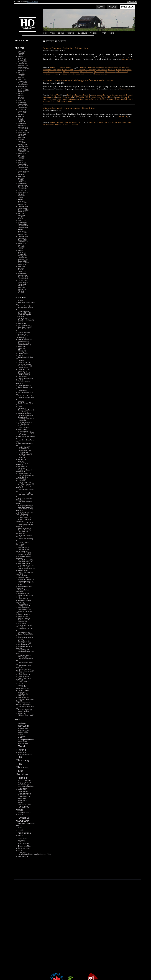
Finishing (93, 33)
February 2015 (23, 233)
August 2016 (22, 212)
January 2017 (22, 205)
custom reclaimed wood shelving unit (104, 95)
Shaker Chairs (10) (24, 615)
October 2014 (22, 240)
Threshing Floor (49, 101)
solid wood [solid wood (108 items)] (21, 840)
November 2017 (23, 189)
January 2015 (22, 235)
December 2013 (23, 258)
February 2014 (23, 254)
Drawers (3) (22, 406)
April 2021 (21, 120)
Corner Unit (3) (23, 371)
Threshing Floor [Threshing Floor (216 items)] (25, 846)
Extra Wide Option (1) (25, 422)
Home (45, 33)
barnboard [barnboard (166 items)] (22, 723)
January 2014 (22, 256)
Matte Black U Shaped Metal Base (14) (24, 499)
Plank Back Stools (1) (25, 562)
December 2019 (23, 146)
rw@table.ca (132, 2)
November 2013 (23, 259)
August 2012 (22, 284)
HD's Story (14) (23, 452)
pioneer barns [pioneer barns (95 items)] (22, 799)
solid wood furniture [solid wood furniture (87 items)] (24, 842)
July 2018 (21, 175)
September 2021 (23, 111)
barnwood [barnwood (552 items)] (24, 726)
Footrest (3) (22, 426)
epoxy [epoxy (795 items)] (22, 737)
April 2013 (21, 270)
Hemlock (112, 70)
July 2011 (21, 291)
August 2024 (22, 51)
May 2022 (21, 97)
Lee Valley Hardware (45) (26, 484)
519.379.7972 (32, 2)
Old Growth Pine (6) (24, 530)
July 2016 (21, 213)
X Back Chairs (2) (24, 712)
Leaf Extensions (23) (25, 482)
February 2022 (23, 102)
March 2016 (22, 220)
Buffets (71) (22, 348)
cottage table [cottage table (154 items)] (23, 732)
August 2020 (22, 134)
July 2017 (21, 194)
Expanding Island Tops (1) (26, 419)
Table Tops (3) (22, 657)
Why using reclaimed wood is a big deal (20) (24, 704)
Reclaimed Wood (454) (25, 581)
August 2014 (22, 243)
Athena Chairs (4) (24, 311)
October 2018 (22, 169)
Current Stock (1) (23, 376)
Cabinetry (59, 122)
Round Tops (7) (23, 599)
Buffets (52, 68)
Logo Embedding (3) (24, 493)
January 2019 (22, 164)
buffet (102, 68)
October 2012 (22, 280)
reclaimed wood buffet (51, 74)
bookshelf (87, 95)
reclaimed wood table (68, 74)
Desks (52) (21, 401)
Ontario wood (110, 72)
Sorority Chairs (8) (24, 632)
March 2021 (22, 122)
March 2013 (22, 272)
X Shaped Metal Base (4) (26, 715)
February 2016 (23, 222)
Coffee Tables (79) (24, 362)
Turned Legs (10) (23, 682)
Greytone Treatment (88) (26, 433)
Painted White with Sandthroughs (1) (23, 550)
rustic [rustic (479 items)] (21, 830)
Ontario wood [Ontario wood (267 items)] (24, 796)
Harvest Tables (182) (25, 451)
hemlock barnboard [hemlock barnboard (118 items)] (24, 780)
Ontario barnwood (87, 72)
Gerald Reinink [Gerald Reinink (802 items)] (21, 748)
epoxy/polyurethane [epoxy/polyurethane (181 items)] (26, 740)
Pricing (111, 33)
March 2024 (22, 58)
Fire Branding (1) (23, 424)
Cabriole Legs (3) (23, 354)
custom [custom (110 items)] (20, 734)
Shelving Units (55, 95)
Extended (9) (22, 421)
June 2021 (21, 116)
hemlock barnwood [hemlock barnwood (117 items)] (24, 782)
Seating (61, 33)
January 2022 (22, 104)
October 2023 (22, 67)
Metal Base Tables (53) (25, 507)
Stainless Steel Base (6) (26, 638)
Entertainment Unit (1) (25, 413)
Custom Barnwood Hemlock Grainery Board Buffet (69, 108)
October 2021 (22, 109)
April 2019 (21, 161)
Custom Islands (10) (24, 385)
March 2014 (22, 252)
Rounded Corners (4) (25, 604)
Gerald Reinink (68, 70)
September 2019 (23, 152)
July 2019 (21, 155)
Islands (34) (22, 468)
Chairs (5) (21, 361)
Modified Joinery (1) (24, 518)
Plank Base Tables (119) (26, 565)
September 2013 (23, 263)
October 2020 (22, 131)
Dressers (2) (22, 408)
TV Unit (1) (21, 683)
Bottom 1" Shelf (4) (24, 343)
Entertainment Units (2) (25, 415)
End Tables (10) (23, 412)
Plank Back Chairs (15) (25, 560)
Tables (53, 33)
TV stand (65, 125)
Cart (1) (20, 355)
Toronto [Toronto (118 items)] (20, 850)
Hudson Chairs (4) (24, 456)
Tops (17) (21, 673)
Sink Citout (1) (22, 623)
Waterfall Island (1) (24, 697)
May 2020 (21, 139)
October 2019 (22, 150)
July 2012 (21, 286)
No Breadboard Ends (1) (26, 523)
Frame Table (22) (23, 428)
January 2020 (22, 145)
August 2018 (22, 173)
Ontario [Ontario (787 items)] (23, 789)
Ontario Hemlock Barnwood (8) (23, 543)
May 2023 (21, 76)
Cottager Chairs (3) (24, 373)
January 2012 (22, 289)
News (101, 7)
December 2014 (23, 236)
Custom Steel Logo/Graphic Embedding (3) (25, 392)
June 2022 (21, 95)
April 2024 (21, 56)
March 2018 (22, 182)
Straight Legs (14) (24, 650)
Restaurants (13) (23, 593)
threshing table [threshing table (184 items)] (24, 848)
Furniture (70, 33)
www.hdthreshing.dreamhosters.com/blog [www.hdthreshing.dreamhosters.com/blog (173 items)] (34, 854)
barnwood (82, 68)
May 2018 (21, 178)
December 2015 (23, 226)
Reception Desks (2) (24, 578)
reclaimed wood (122, 72)
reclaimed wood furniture (52, 125)
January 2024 (22, 62)
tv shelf (58, 101)
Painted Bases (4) (24, 548)
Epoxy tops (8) (23, 417)
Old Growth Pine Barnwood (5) (22, 532)
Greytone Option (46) (25, 431)
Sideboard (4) (22, 622)
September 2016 (23, 210)
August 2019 (22, 154)
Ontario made (99, 72)
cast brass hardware (111, 68)
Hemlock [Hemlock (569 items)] (23, 778)
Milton (118, 70)
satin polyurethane (117, 99)
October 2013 (22, 261)
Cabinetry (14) (22, 352)
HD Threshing (26, 24)
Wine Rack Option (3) (25, 710)
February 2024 (23, 60)
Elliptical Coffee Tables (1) (26, 410)
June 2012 (21, 288)
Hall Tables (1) (22, 435)
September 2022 (23, 90)
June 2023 (21, 74)
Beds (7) (21, 322)
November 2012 (23, 279)
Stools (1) (21, 639)
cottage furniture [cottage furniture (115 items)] (23, 730)
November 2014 (23, 238)
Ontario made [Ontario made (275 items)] (24, 794)
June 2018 (21, 176)
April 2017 (21, 199)
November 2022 (23, 86)
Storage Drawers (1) (24, 643)
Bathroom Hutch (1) (24, 318)
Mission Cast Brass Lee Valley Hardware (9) (25, 513)
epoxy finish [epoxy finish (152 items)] (22, 742)
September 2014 (23, 242)
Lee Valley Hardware (63, 68)
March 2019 (22, 162)
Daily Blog (128, 7)
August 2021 (22, 113)
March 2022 (22, 101)
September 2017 (23, 192)
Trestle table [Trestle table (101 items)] (22, 852)
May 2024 (21, 55)
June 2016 (21, 215)
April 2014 (21, 250)
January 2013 (22, 275)
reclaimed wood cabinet (123, 122)
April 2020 (21, 141)
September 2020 (23, 132)
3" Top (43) (21, 301)
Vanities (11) (22, 692)
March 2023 (22, 79)
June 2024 (21, 53)
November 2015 (23, 228)
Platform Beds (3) (24, 567)
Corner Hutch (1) (23, 369)
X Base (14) (22, 713)
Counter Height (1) (24, 375)
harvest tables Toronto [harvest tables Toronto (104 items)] (25, 754)
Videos (112, 7)
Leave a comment (101, 74)
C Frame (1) (22, 350)
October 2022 (22, 88)
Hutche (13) (22, 458)
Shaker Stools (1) (23, 616)
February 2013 (23, 273)
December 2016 (23, 206)
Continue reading (126, 89)
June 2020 (21, 138)
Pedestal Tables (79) (24, 555)
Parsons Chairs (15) (24, 553)
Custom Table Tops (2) (25, 396)
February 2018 (23, 184)
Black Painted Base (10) (26, 325)
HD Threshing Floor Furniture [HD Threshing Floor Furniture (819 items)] (23, 769)
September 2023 (23, 69)
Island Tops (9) (23, 466)
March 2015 (22, 231)
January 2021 (22, 125)
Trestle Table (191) (24, 676)
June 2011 (21, 293)
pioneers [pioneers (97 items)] (21, 802)
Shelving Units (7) (24, 620)
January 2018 (22, 185)
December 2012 (23, 277)
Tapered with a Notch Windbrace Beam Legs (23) (25, 670)
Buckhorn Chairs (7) (24, 345)
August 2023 (22, 71)
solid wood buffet (87, 74)
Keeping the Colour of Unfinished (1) (24, 471)
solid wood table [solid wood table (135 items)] (24, 844)
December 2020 (23, 127)
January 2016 (22, 224)
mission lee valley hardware (53, 72)
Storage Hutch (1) (24, 645)
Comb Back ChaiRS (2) (25, 364)
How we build (82, 33)
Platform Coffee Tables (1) (26, 569)
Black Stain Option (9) (25, 327)
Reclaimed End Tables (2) (26, 579)
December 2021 (23, 106)
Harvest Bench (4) (24, 449)
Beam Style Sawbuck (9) (26, 320)
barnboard (71, 95)
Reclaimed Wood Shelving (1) (23, 591)
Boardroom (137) (23, 341)
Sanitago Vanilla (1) (24, 606)
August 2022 (22, 92)
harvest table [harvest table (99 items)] (22, 752)
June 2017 (21, 196)
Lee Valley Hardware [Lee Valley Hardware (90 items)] (24, 784)
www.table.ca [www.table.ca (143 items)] (23, 856)
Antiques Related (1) (24, 306)
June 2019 (21, 157)
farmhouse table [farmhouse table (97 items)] (23, 744)
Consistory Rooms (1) (25, 366)
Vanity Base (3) (23, 694)
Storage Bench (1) (24, 641)
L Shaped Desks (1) (24, 473)
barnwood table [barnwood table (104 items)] (23, 728)
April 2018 (21, 180)
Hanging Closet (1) (24, 447)
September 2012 (23, 282)
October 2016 (22, 208)
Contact (103, 33)
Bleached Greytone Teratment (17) (23, 333)
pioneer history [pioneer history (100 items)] (22, 800)
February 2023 (23, 81)
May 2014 (21, 249)
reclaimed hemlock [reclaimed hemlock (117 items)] (24, 804)
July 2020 (21, 136)
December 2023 (23, 64)
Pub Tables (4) (23, 576)
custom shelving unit (126, 95)
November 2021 (23, 108)
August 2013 (22, 265)
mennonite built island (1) (26, 505)
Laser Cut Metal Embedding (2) (22, 478)
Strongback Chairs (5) (25, 655)
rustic (78, 74)
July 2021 (21, 115)
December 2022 (23, 85)
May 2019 (21, 159)
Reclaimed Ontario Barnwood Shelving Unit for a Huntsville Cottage (78, 81)
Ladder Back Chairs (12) (26, 475)
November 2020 (23, 129)
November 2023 (23, 65)
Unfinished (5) (22, 685)
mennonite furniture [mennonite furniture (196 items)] (26, 786)
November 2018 (23, 168)
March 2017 (22, 201)
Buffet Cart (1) (22, 347)
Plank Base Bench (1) (25, 563)
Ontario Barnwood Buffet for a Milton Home (66, 48)
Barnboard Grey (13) (25, 313)
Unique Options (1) (24, 690)
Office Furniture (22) (24, 528)
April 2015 (21, 229)
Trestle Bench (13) (24, 675)
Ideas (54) (21, 461)
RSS (24, 873)
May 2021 (21, 118)
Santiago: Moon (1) (24, 608)
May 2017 (21, 198)
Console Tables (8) (24, 368)
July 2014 (21, 245)
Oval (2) (20, 546)
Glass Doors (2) (23, 429)
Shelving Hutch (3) (24, 618)
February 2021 (23, 124)
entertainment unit (50, 70)
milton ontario (127, 70)
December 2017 (23, 187)
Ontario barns (75, 72)
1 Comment (74, 125)
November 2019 (23, 148)
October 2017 (22, 191)
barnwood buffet (93, 68)
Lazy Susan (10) (23, 480)
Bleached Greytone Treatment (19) (23, 337)
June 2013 (21, 266)
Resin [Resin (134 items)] (20, 828)
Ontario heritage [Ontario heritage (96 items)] (23, 792)
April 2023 (21, 78)
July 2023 (21, 72)
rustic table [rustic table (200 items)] (22, 838)
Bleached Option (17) (25, 339)
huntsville (119, 97)
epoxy (59, 70)
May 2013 (21, 268)
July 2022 (21, 94)
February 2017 (23, 203)
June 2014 (21, 247)
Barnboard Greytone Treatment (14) (24, 316)
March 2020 (22, 143)
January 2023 (22, 83)
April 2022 (21, 99)
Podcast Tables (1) (24, 570)
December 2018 (23, 166)
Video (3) (21, 696)
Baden (91, 122)
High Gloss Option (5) (25, 454)
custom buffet (124, 68)
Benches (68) (22, 324)
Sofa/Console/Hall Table (73, 122)
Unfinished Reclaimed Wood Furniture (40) (24, 688)
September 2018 (23, 171)
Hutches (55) (22, 459)
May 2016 (21, 217)
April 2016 (21, 219)
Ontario (66, 72)
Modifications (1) (23, 516)
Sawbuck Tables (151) (25, 609)
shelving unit (128, 99)
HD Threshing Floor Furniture (96, 70)
